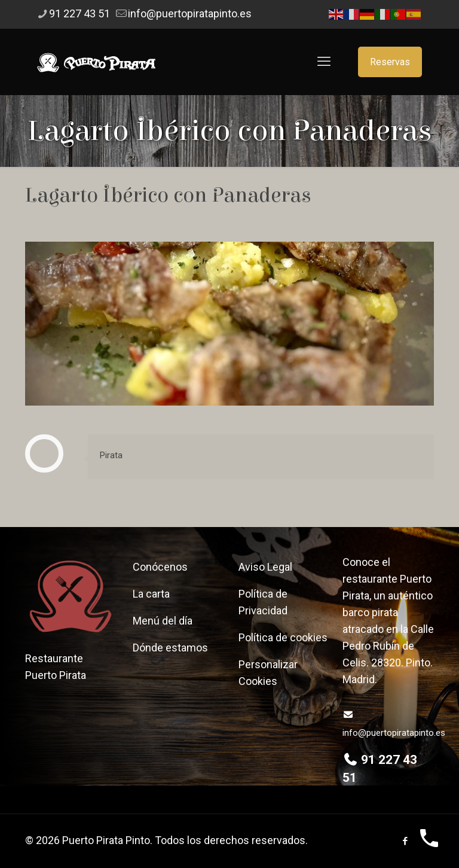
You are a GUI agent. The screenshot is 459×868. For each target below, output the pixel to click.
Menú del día (163, 621)
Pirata (111, 455)
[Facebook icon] (405, 841)
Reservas (390, 62)
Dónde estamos (170, 648)
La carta (151, 594)
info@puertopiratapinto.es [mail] (190, 13)
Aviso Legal (265, 567)
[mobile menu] (324, 62)
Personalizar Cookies (268, 673)
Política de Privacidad (263, 602)
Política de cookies (283, 637)
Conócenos (160, 567)
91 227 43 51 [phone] (79, 13)
